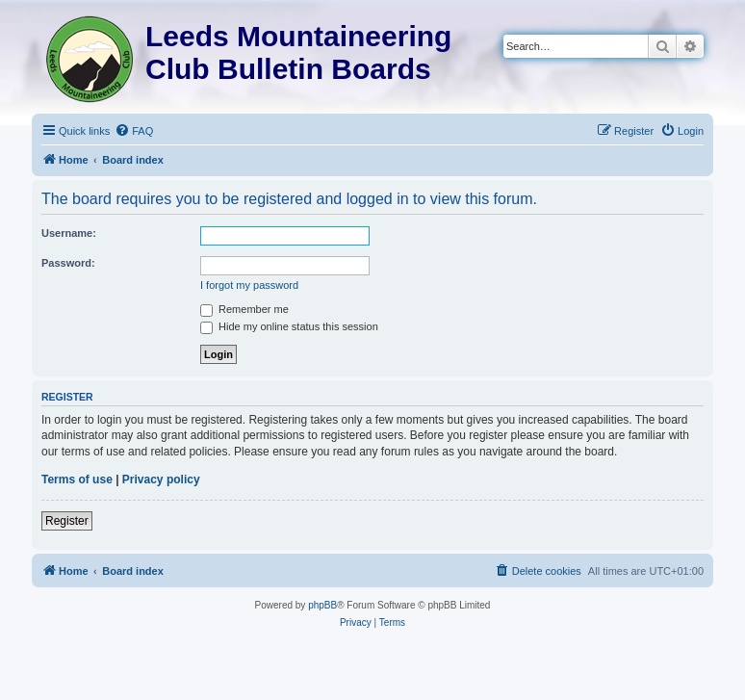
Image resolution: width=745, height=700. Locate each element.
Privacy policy (161, 480)
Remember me (244, 309)
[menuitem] (134, 131)
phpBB (322, 605)
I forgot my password (249, 285)
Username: (69, 233)
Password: (68, 263)
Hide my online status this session (289, 326)
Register (67, 521)
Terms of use (77, 480)
